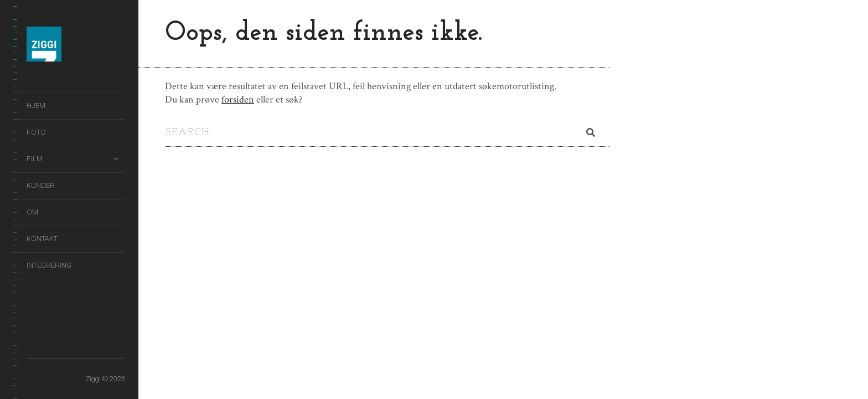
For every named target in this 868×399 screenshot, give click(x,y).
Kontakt (42, 239)
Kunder (41, 185)
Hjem (36, 106)
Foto (36, 132)
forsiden (238, 99)
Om (32, 212)
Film (35, 159)
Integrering (49, 265)
